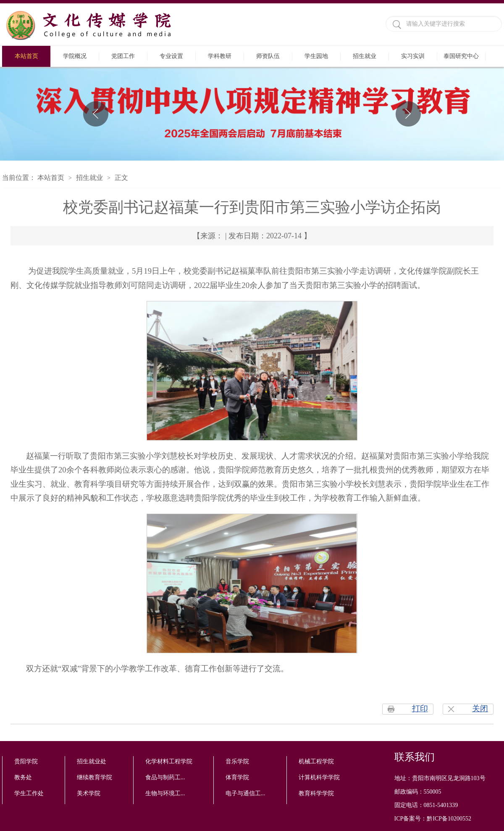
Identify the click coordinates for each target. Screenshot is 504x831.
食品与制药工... (165, 777)
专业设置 (171, 56)
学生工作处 (29, 793)
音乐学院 (237, 761)
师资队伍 (268, 56)
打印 (420, 708)
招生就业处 (92, 761)
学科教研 (220, 56)
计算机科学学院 (319, 777)
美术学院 (89, 793)
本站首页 (26, 56)
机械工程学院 (316, 761)
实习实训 (413, 56)
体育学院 (237, 777)
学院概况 (75, 56)
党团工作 (123, 56)
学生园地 (316, 56)
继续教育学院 (94, 777)
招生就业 (365, 56)
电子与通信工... (245, 793)
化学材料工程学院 (169, 761)
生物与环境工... (165, 793)
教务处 (23, 777)
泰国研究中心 (461, 56)
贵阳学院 (26, 761)
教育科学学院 (316, 793)
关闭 (480, 708)
